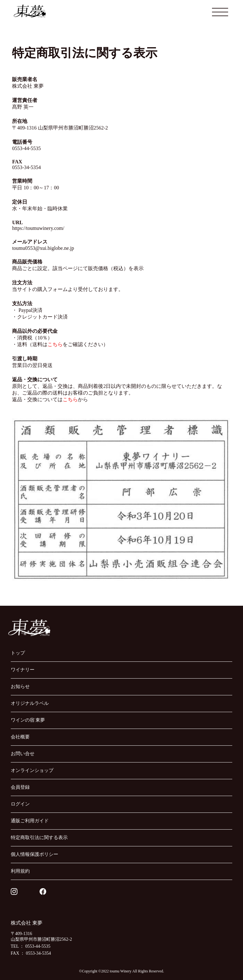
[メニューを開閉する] (220, 12)
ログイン (20, 804)
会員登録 (20, 787)
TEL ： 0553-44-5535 (31, 946)
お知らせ (20, 686)
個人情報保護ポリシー (34, 854)
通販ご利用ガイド (30, 821)
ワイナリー (23, 670)
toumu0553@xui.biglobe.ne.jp (43, 248)
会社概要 (20, 737)
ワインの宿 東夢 (28, 720)
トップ (18, 653)
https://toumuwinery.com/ (38, 228)
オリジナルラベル (30, 703)
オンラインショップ (32, 770)
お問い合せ (23, 754)
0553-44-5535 (26, 148)
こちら (55, 344)
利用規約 (20, 871)
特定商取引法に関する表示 (39, 838)
